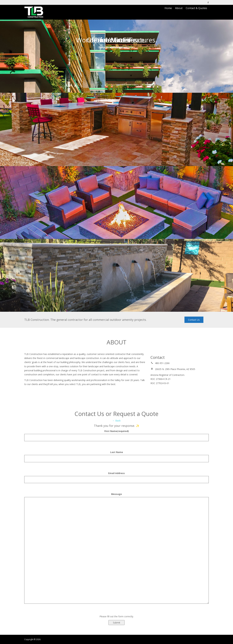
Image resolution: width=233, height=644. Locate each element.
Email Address (116, 473)
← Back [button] (116, 421)
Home (168, 8)
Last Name (117, 452)
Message (116, 494)
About (179, 8)
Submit (117, 623)
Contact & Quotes (196, 8)
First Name (117, 431)
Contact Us (194, 320)
